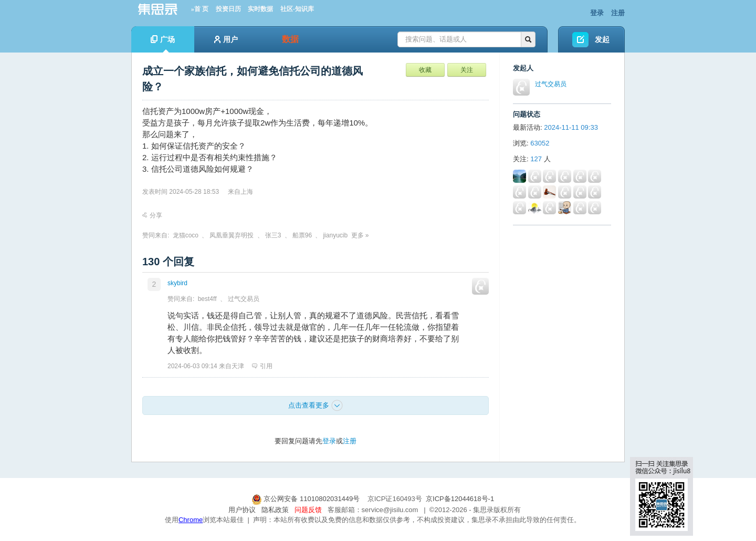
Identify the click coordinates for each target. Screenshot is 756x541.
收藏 (425, 70)
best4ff (207, 299)
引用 (262, 366)
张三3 (273, 235)
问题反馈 (308, 510)
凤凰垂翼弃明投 (232, 235)
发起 (602, 39)
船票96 (302, 235)
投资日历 (228, 9)
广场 (163, 44)
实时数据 (260, 9)
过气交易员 (244, 299)
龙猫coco (186, 235)
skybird (177, 283)
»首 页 (200, 9)
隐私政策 (275, 510)
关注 (467, 70)
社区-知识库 (297, 9)
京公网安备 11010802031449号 (307, 499)
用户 (226, 39)
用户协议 (242, 510)
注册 (618, 13)
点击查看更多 (316, 405)
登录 (597, 13)
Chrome (191, 520)
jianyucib (335, 235)
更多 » (360, 235)
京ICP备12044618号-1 (460, 499)
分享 (152, 215)
